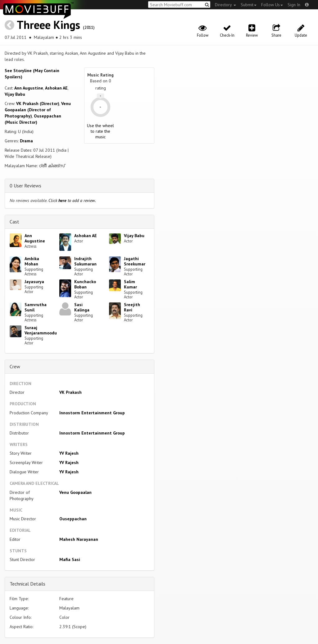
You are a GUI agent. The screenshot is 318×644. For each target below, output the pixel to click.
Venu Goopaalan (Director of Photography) (38, 110)
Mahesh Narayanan (79, 539)
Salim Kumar (130, 284)
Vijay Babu (15, 94)
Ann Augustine (29, 88)
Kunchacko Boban (85, 284)
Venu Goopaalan (75, 492)
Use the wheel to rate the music (100, 131)
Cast (14, 222)
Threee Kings (48, 25)
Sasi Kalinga (82, 307)
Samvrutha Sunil (36, 307)
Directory (225, 5)
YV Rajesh (69, 453)
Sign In (294, 5)
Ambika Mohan (32, 261)
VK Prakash (70, 392)
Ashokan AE (56, 88)
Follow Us (272, 5)
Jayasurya (34, 282)
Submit (249, 5)
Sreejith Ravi (132, 307)
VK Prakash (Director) (38, 103)
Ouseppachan (73, 519)
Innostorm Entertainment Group (92, 413)
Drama (26, 141)
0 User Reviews (25, 186)
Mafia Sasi (70, 559)
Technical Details (27, 584)
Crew (15, 366)
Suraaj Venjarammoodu (41, 330)
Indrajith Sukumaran (85, 261)
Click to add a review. (72, 200)
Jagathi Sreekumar (135, 261)
